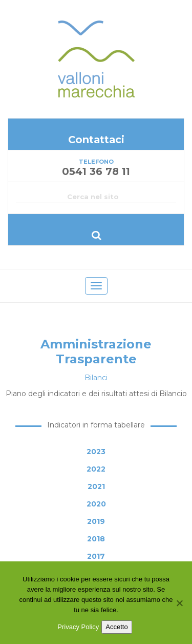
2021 (96, 486)
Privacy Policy (78, 627)
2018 (96, 539)
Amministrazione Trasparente (96, 352)
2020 (96, 504)
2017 (96, 556)
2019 (96, 521)
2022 (96, 469)
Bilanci (96, 378)
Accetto (116, 627)
